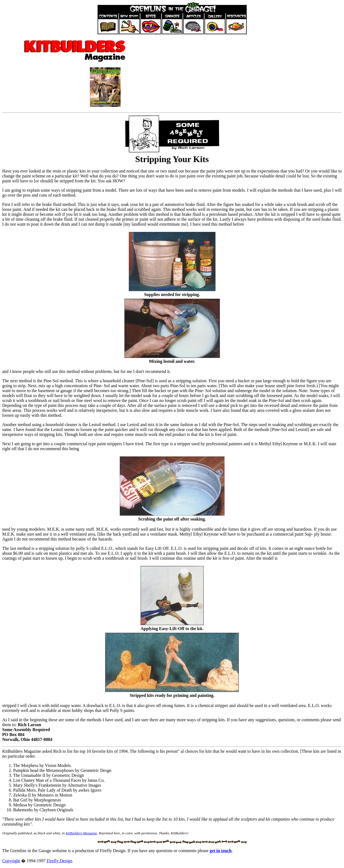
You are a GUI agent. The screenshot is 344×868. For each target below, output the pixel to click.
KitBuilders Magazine (81, 833)
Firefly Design (59, 861)
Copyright (11, 861)
